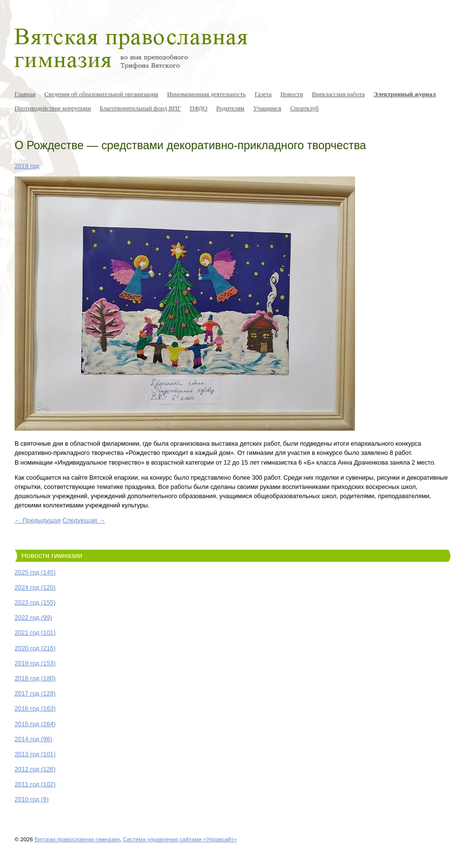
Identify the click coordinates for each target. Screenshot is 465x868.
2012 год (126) (35, 769)
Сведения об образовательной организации (101, 94)
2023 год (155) (35, 602)
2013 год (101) (35, 754)
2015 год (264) (35, 724)
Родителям (231, 108)
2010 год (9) (32, 799)
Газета (263, 94)
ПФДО (198, 108)
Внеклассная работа (338, 94)
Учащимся (268, 108)
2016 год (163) (35, 708)
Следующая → (84, 520)
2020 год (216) (35, 648)
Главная (25, 94)
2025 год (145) (35, 572)
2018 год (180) (35, 678)
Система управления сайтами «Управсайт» (180, 839)
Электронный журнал (405, 94)
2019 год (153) (35, 663)
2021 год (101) (35, 633)
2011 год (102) (35, 784)
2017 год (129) (35, 693)
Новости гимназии (52, 556)
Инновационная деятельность (207, 94)
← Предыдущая (38, 520)
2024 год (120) (35, 587)
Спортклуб (304, 108)
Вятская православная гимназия (77, 839)
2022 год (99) (33, 617)
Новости (292, 94)
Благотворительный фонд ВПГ (140, 108)
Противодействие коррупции (53, 108)
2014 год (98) (33, 739)
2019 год (27, 166)
